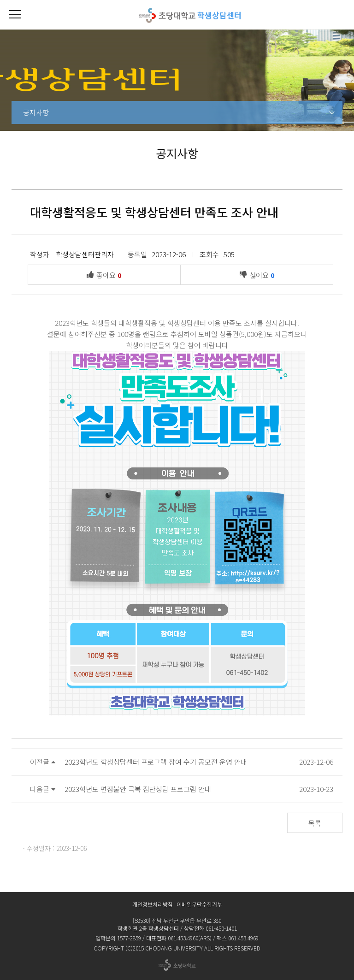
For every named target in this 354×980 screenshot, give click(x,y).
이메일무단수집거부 (199, 904)
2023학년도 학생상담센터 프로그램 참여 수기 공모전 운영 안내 (156, 762)
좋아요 (106, 274)
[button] (15, 15)
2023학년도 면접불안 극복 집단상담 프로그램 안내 (138, 789)
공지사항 (36, 112)
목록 (315, 823)
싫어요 (259, 274)
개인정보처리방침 (153, 904)
